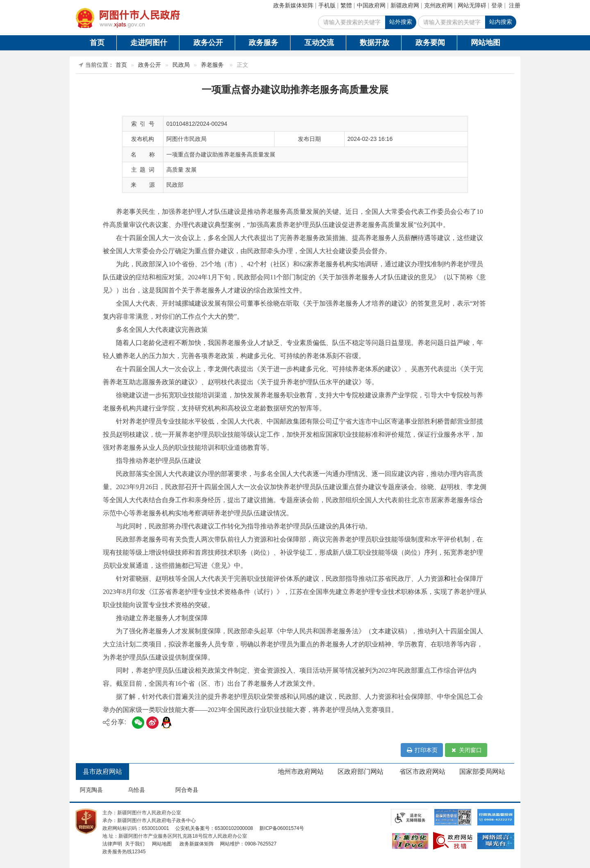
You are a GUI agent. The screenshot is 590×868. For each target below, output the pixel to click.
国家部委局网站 (482, 772)
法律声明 (112, 844)
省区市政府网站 (422, 772)
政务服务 (263, 43)
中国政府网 (371, 5)
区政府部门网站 (361, 772)
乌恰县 (136, 790)
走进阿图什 (149, 43)
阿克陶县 (91, 790)
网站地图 (486, 43)
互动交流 (319, 43)
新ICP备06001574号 (281, 828)
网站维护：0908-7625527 (248, 844)
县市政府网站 (102, 772)
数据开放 (374, 43)
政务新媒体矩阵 (293, 5)
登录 (497, 5)
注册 (515, 5)
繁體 (346, 5)
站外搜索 (401, 22)
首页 (97, 43)
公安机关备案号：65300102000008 (214, 828)
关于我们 (134, 844)
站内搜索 (501, 22)
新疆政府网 (405, 5)
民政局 (181, 65)
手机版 (327, 5)
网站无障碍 (472, 5)
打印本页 (422, 750)
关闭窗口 (466, 750)
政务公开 (208, 43)
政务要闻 (430, 43)
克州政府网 (438, 5)
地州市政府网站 (301, 772)
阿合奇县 (187, 790)
